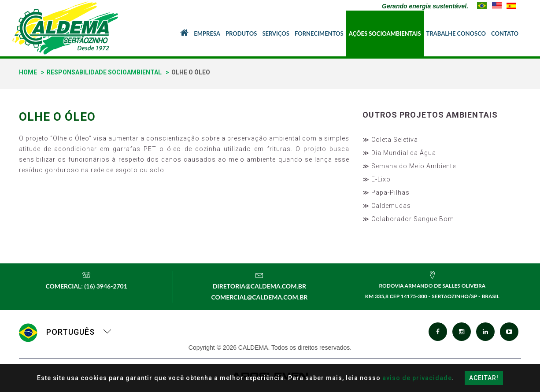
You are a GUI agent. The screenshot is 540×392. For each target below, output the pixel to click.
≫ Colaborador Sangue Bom (408, 219)
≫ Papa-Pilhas (386, 192)
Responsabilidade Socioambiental (104, 72)
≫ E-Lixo (377, 179)
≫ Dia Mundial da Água (399, 153)
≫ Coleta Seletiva (390, 140)
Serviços (276, 33)
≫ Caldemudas (387, 206)
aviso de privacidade (417, 378)
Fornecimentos (319, 33)
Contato (505, 33)
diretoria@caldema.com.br (259, 286)
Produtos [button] (241, 33)
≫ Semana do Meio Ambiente (409, 166)
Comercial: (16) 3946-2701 (86, 286)
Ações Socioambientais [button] (385, 33)
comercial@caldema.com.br (260, 297)
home (28, 72)
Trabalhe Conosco (456, 33)
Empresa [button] (207, 33)
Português (65, 332)
